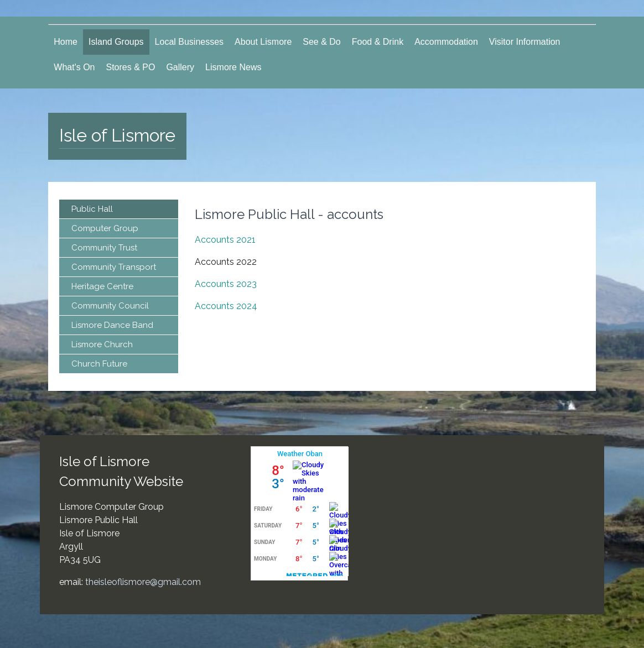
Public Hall (92, 209)
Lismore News (233, 67)
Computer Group (105, 228)
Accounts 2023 (226, 284)
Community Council (110, 306)
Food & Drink (378, 42)
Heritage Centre (102, 286)
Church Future (99, 364)
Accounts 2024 (226, 306)
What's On (74, 67)
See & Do (321, 42)
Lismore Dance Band (112, 325)
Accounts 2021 (225, 240)
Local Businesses (189, 42)
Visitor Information (525, 42)
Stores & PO (130, 67)
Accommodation (446, 42)
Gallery (180, 67)
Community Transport (114, 267)
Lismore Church (102, 344)
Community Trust (104, 248)
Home (66, 42)
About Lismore (263, 42)
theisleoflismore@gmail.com (143, 582)
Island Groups (116, 42)
